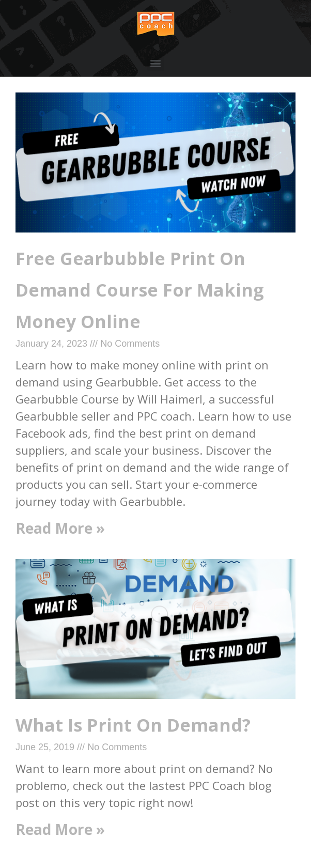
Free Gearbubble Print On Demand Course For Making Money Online (140, 290)
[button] (156, 63)
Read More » (60, 528)
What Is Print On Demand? (133, 725)
